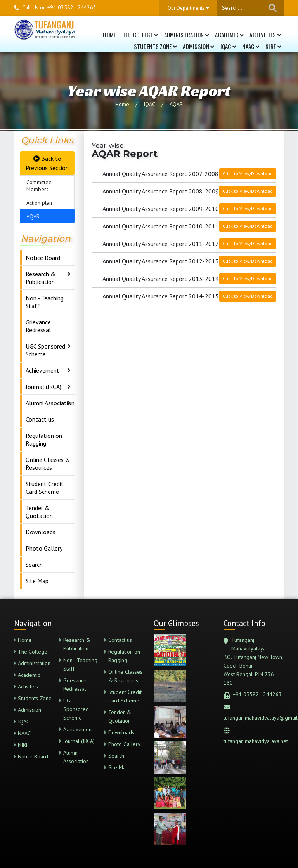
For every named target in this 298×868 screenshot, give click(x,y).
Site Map (37, 581)
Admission (198, 46)
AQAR (176, 104)
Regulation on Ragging (44, 439)
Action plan (39, 203)
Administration (187, 35)
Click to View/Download (248, 173)
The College (140, 35)
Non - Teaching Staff (45, 302)
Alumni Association (50, 403)
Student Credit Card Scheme (45, 488)
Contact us (40, 419)
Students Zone (155, 46)
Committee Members (39, 186)
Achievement (42, 370)
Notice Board (43, 258)
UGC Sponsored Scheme (45, 350)
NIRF (273, 46)
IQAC (228, 46)
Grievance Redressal (38, 326)
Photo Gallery (44, 548)
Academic (229, 35)
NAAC (251, 46)
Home (109, 35)
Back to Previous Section (47, 163)
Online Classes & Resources (48, 464)
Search (34, 565)
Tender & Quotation (39, 512)
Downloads (41, 532)
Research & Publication (41, 278)
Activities (265, 35)
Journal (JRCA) (43, 387)
